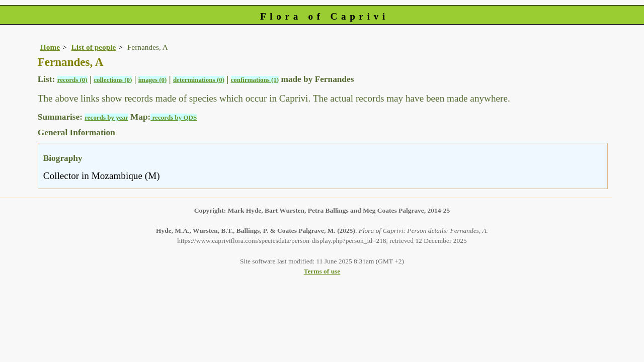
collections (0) (113, 80)
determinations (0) (199, 80)
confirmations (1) (255, 80)
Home (50, 47)
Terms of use (322, 271)
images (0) (153, 80)
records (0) (72, 80)
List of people (94, 47)
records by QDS (174, 117)
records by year (106, 117)
